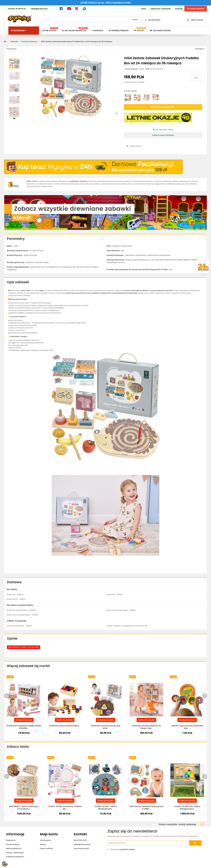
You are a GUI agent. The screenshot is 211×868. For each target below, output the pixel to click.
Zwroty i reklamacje (15, 853)
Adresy (43, 844)
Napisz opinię (135, 146)
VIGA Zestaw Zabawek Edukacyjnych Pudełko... (146, 808)
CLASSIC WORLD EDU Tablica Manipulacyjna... (187, 808)
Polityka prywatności (15, 857)
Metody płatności (14, 848)
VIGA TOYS (32, 181)
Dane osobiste (46, 848)
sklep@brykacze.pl (82, 844)
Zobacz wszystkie (177, 824)
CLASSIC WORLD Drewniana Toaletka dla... (65, 808)
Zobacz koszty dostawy (163, 135)
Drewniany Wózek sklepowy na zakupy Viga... (146, 727)
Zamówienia (45, 840)
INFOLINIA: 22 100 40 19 (17, 9)
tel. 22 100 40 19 (80, 840)
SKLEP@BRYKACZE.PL (39, 9)
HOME (143, 9)
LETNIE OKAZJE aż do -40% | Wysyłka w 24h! (106, 3)
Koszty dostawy (13, 844)
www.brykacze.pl (81, 848)
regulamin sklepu (127, 849)
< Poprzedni (11, 49)
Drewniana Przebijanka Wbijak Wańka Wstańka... (24, 727)
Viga (41, 290)
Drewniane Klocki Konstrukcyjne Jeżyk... (106, 727)
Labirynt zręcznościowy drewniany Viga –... (187, 727)
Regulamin (11, 840)
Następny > (200, 49)
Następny (14, 118)
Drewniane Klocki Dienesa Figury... (65, 726)
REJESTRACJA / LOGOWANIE (161, 9)
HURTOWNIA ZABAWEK (196, 9)
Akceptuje (123, 849)
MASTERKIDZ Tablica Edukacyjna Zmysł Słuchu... (24, 808)
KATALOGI (179, 9)
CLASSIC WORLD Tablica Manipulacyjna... (106, 808)
